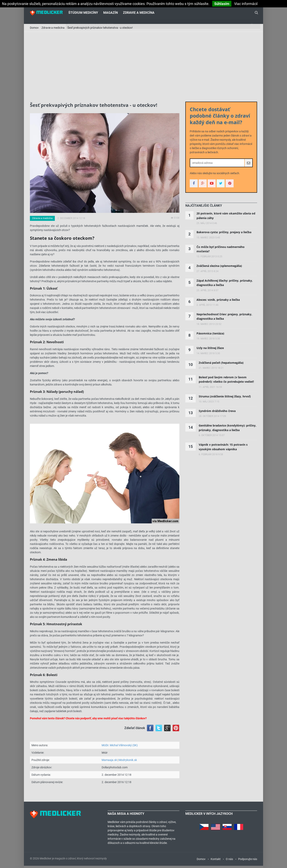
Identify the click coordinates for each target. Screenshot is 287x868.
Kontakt (216, 861)
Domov (34, 30)
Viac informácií (246, 4)
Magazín (111, 13)
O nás (229, 861)
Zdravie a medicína (139, 13)
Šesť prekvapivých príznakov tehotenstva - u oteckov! (100, 30)
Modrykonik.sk (128, 762)
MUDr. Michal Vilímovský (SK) (120, 747)
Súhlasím (222, 4)
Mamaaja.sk (109, 762)
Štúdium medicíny (83, 13)
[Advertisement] (143, 64)
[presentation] (204, 208)
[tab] (204, 208)
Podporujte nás (248, 861)
